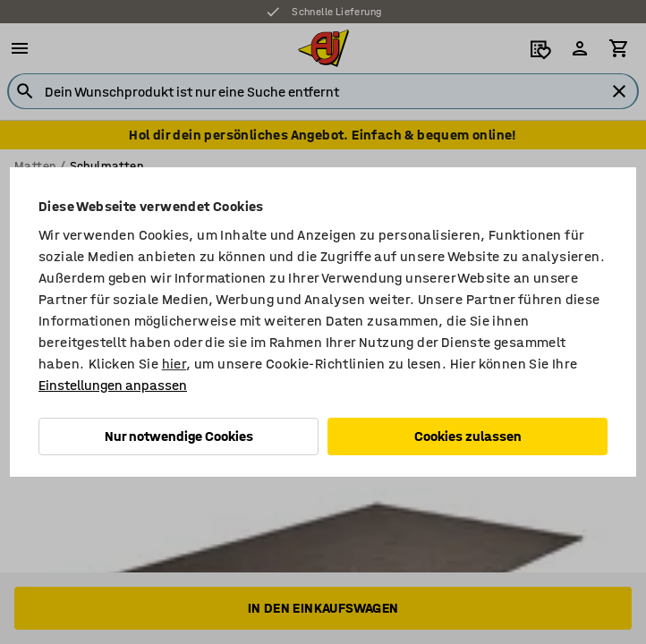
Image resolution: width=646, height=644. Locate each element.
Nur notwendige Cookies (179, 436)
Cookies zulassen (468, 436)
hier (174, 364)
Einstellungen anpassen (113, 385)
